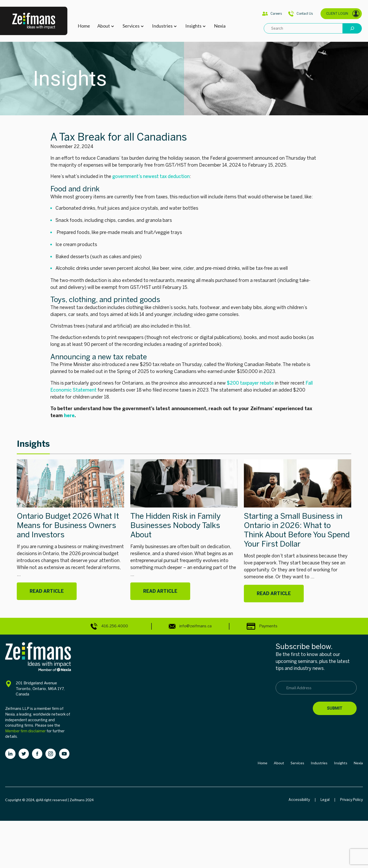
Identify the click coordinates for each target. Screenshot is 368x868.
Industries (162, 26)
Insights (193, 26)
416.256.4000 (109, 626)
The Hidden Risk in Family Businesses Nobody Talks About (175, 525)
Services (131, 26)
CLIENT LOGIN (343, 14)
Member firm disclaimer (25, 731)
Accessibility (299, 800)
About (104, 26)
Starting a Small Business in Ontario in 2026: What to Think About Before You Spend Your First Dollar (297, 530)
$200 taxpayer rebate (250, 383)
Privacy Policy (351, 800)
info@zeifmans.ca (190, 626)
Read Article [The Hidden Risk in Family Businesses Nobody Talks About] (160, 591)
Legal (325, 800)
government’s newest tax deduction (151, 176)
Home (84, 26)
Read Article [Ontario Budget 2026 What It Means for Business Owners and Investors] (47, 591)
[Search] (352, 28)
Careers (272, 14)
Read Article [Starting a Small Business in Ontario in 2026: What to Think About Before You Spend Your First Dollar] (274, 594)
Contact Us (301, 14)
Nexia (220, 26)
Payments (262, 626)
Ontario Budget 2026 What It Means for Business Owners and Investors (68, 525)
